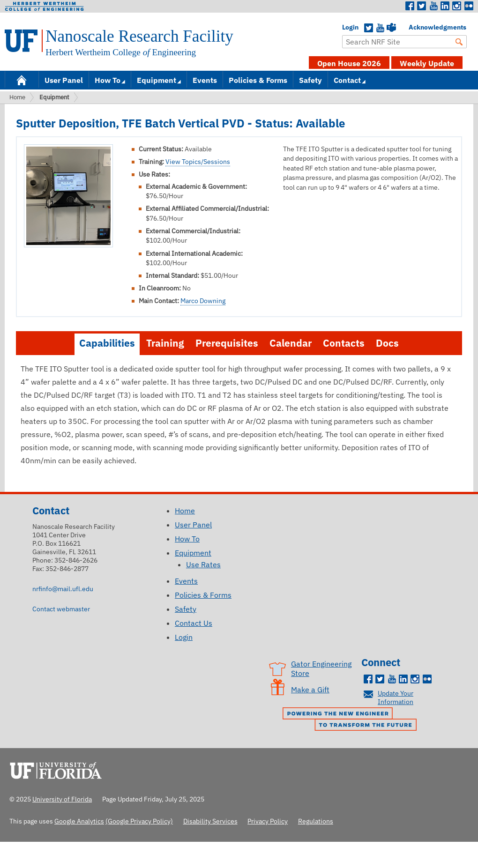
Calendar (291, 343)
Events (205, 80)
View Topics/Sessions (198, 162)
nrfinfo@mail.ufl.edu (63, 589)
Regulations (316, 821)
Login (347, 27)
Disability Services (210, 821)
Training (165, 343)
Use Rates (203, 564)
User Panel (64, 80)
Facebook (410, 6)
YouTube (380, 28)
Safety (310, 80)
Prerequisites (227, 343)
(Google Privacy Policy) (139, 821)
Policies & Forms (258, 80)
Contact (347, 80)
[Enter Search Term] (404, 42)
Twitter (422, 6)
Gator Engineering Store (321, 668)
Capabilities (107, 343)
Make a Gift (310, 690)
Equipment (157, 80)
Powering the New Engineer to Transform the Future (352, 720)
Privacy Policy (268, 821)
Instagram (457, 6)
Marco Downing (203, 301)
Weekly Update (427, 63)
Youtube (433, 6)
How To (108, 80)
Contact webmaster (61, 609)
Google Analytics (79, 821)
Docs (387, 343)
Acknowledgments (413, 27)
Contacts (344, 343)
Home (22, 79)
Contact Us (194, 623)
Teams (391, 28)
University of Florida (59, 769)
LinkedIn (445, 6)
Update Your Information (396, 697)
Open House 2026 (349, 63)
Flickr (469, 6)
